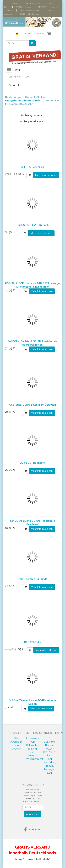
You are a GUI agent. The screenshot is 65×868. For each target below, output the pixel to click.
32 (32, 121)
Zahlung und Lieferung (32, 752)
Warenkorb (16, 742)
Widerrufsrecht (35, 759)
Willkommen (13, 4)
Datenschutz (33, 745)
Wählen (32, 115)
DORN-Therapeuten (30, 11)
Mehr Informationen (46, 175)
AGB (32, 742)
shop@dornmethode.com (21, 101)
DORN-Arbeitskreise (30, 14)
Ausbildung (50, 762)
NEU (49, 738)
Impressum (33, 738)
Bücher (49, 745)
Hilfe (15, 738)
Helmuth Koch (33, 4)
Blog (49, 773)
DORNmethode (23, 7)
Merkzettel (15, 749)
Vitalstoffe (49, 742)
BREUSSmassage (46, 7)
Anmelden (40, 34)
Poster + (49, 749)
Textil (49, 759)
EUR (28, 34)
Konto (15, 745)
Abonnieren (33, 814)
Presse (10, 11)
